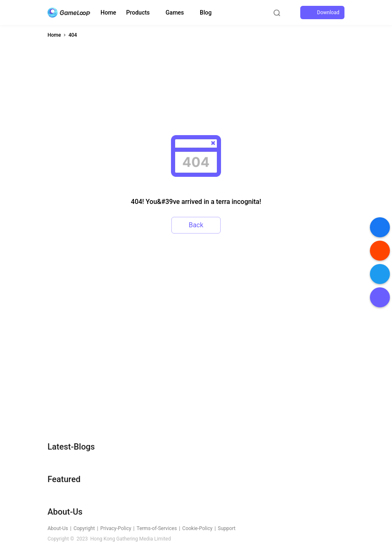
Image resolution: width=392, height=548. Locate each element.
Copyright (84, 528)
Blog (206, 13)
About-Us (58, 528)
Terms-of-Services (157, 528)
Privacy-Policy (116, 528)
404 (73, 35)
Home (108, 13)
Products (138, 13)
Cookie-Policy (197, 528)
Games (175, 13)
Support (226, 528)
